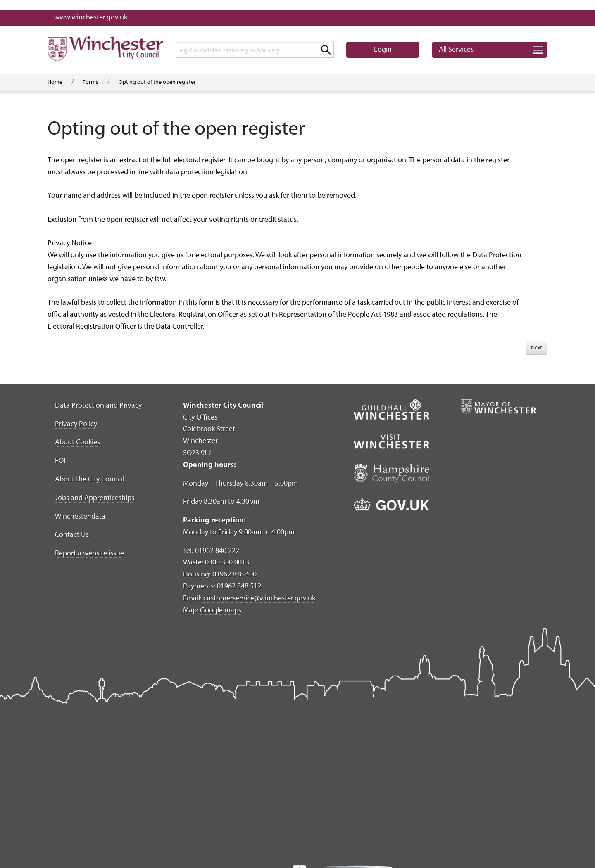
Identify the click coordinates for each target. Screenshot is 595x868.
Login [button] (383, 49)
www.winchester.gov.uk (91, 17)
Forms (90, 82)
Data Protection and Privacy (98, 405)
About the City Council (90, 479)
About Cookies (77, 442)
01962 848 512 (239, 586)
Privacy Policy (76, 423)
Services (456, 49)
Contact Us (72, 534)
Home (55, 82)
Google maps (221, 610)
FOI (60, 460)
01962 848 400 (234, 574)
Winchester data (80, 516)
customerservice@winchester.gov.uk (259, 598)
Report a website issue (89, 553)
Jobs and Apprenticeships (95, 497)
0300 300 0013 (227, 562)
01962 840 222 (217, 550)
